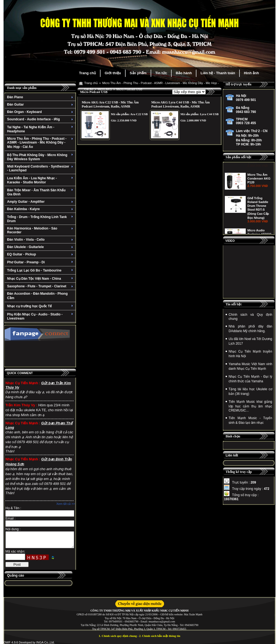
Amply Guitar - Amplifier (41, 202)
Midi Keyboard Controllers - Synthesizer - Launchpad (41, 168)
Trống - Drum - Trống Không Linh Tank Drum (41, 219)
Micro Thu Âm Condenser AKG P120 (259, 203)
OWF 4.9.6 (11, 642)
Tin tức (161, 73)
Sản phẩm (138, 73)
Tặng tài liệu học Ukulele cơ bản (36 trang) (250, 391)
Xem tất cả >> (66, 504)
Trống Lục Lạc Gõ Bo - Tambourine (41, 270)
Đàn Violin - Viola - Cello (41, 240)
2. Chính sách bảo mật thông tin (160, 636)
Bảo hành (184, 73)
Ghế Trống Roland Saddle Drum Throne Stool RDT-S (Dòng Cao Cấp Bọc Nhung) (258, 232)
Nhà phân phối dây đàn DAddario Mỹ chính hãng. (250, 329)
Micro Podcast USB (129, 89)
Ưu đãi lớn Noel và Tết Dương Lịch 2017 (250, 341)
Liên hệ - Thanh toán (218, 73)
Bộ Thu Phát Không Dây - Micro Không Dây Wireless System (41, 157)
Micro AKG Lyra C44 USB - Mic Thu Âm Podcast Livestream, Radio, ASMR (180, 104)
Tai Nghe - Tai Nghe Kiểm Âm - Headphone (41, 129)
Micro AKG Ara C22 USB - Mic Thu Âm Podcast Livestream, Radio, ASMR (110, 104)
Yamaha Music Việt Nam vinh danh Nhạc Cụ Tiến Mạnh (250, 366)
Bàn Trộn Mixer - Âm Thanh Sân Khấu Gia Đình (41, 192)
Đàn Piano (41, 97)
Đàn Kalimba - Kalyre (41, 209)
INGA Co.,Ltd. (46, 642)
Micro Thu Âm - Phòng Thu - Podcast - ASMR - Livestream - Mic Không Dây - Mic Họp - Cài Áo (41, 143)
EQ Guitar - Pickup (41, 254)
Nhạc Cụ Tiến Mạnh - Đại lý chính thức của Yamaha (250, 379)
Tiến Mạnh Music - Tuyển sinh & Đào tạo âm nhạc (250, 420)
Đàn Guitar (41, 105)
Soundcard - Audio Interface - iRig (41, 119)
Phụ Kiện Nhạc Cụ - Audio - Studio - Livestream (41, 316)
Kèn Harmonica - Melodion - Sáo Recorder (41, 230)
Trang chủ (87, 73)
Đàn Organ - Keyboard (41, 112)
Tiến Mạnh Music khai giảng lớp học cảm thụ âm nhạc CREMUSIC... (250, 406)
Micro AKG (105, 89)
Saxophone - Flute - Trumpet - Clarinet (41, 286)
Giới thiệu (113, 73)
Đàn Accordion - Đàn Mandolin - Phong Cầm (37, 296)
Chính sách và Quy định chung (250, 317)
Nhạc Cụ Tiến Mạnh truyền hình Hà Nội (250, 354)
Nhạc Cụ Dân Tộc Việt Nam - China (41, 279)
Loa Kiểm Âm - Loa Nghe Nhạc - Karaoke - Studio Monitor (41, 180)
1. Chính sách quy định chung (118, 636)
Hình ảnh (251, 73)
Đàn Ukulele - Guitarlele (41, 247)
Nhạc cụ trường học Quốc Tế (41, 306)
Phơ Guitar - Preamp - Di (41, 262)
